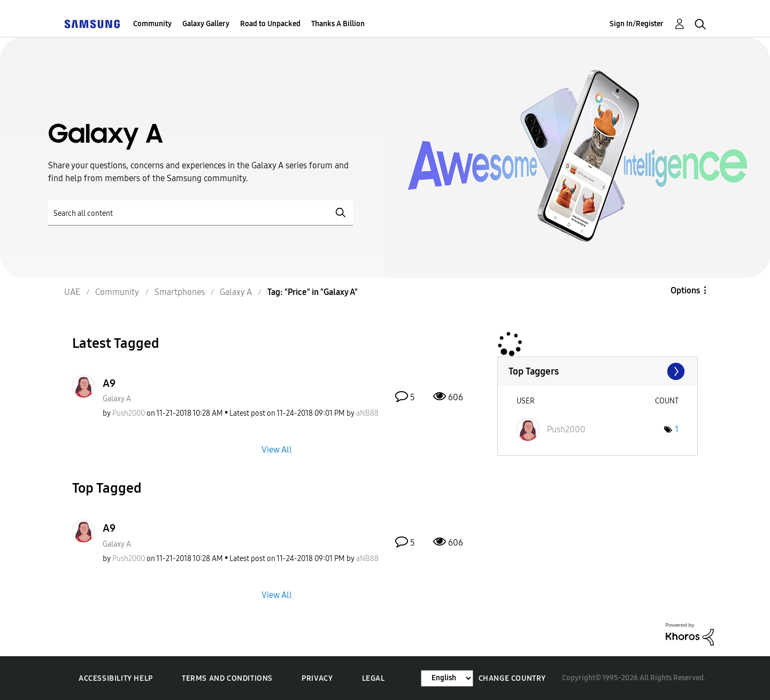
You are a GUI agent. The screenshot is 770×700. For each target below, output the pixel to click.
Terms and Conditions (227, 678)
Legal (374, 678)
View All (277, 450)
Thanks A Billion (338, 24)
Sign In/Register (637, 24)
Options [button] (685, 290)
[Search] (201, 213)
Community (152, 24)
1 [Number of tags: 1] (677, 429)
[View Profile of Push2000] (129, 413)
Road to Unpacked (270, 24)
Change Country (512, 678)
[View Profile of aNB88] (367, 413)
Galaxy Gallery (206, 24)
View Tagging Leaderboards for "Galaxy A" (598, 371)
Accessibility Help (116, 678)
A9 (109, 383)
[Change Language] (447, 678)
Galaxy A (117, 399)
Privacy (317, 678)
